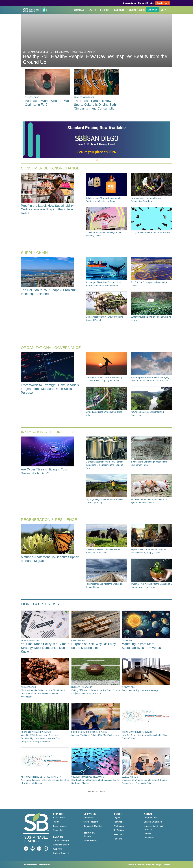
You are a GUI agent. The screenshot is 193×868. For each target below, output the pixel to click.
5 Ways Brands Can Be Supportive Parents (150, 233)
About (142, 10)
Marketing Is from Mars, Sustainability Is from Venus (141, 646)
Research (118, 839)
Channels (79, 10)
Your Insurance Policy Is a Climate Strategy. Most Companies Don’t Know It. (45, 648)
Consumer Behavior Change (50, 168)
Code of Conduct (61, 853)
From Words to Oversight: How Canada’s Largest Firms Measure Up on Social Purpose (50, 389)
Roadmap (118, 822)
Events (92, 10)
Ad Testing (119, 830)
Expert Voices (60, 826)
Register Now (163, 3)
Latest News (59, 818)
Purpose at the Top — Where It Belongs (140, 690)
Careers (148, 833)
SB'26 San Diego (61, 840)
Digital (133, 10)
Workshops (119, 826)
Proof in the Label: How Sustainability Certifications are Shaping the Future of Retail (49, 209)
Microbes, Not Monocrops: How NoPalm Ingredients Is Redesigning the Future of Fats (104, 465)
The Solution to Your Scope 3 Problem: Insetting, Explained (48, 292)
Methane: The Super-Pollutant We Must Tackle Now (95, 735)
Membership (89, 818)
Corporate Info (151, 818)
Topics (56, 822)
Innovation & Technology (47, 432)
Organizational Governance (51, 348)
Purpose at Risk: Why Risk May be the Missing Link (94, 646)
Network (105, 10)
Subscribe (153, 10)
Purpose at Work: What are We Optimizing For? (47, 103)
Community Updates (93, 826)
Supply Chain (34, 253)
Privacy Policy (44, 865)
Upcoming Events (61, 845)
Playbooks (119, 835)
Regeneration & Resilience (49, 520)
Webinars (58, 849)
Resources (119, 10)
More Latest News (40, 604)
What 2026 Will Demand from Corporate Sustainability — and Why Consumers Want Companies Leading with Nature (41, 738)
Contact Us (149, 838)
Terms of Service (31, 865)
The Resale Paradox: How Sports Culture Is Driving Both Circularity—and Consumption (95, 105)
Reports (87, 836)
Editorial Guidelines (153, 822)
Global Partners (91, 822)
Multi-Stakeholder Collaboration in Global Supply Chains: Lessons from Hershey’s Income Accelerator (43, 694)
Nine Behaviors (90, 840)
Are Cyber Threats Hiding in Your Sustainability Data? (44, 471)
